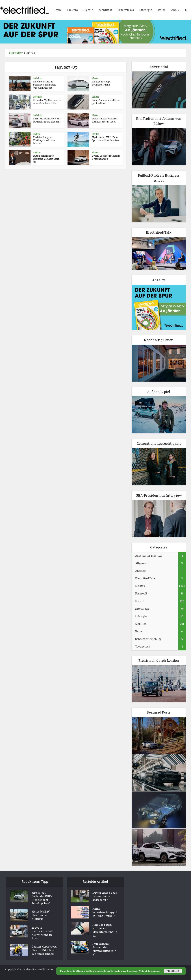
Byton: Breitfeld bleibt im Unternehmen (106, 157)
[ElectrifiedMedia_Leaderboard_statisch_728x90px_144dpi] (95, 31)
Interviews (126, 10)
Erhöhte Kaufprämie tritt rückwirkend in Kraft (43, 933)
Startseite (15, 53)
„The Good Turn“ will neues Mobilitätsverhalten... (105, 930)
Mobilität (106, 10)
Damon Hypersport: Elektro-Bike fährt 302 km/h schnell (44, 950)
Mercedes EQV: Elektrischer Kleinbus (41, 915)
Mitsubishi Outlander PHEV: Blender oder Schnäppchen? (42, 898)
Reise (162, 10)
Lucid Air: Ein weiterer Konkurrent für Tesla (105, 120)
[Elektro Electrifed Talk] (159, 253)
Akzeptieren (173, 971)
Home (57, 10)
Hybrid (88, 10)
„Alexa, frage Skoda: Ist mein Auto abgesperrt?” (105, 896)
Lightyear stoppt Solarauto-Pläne (101, 83)
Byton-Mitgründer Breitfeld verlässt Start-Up (46, 159)
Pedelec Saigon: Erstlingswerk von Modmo (44, 140)
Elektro (72, 10)
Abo (174, 10)
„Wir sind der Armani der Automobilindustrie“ (105, 949)
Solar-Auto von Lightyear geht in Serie (106, 101)
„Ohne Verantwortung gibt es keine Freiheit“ (105, 912)
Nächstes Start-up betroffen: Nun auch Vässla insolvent (44, 85)
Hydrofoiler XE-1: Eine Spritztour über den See (105, 139)
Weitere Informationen (149, 971)
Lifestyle (146, 10)
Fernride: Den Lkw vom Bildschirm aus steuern (47, 120)
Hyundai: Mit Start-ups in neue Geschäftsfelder (47, 101)
